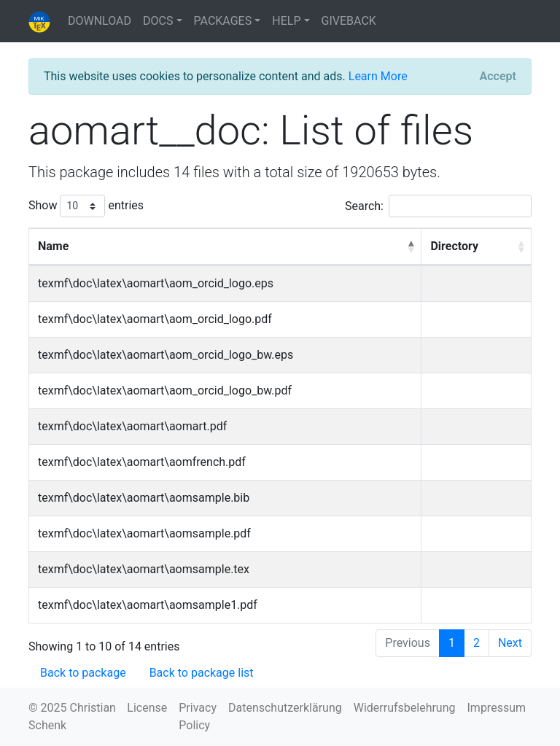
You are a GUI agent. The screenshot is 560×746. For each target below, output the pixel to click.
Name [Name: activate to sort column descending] (53, 246)
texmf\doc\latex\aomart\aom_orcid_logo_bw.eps (166, 355)
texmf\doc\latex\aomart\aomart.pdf (132, 426)
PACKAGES (223, 21)
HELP (286, 21)
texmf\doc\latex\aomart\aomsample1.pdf (148, 605)
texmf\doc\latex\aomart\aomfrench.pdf (142, 462)
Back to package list (202, 673)
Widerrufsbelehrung (405, 708)
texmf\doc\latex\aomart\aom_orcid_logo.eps (156, 283)
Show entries (86, 206)
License (147, 708)
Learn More (378, 76)
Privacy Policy (198, 716)
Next (510, 643)
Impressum (497, 708)
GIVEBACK (349, 21)
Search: (438, 206)
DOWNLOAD (100, 21)
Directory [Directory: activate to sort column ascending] (454, 246)
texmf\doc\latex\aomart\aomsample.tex (144, 569)
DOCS (158, 21)
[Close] (498, 77)
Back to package (83, 673)
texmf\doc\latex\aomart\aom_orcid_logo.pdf (155, 319)
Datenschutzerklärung (285, 708)
